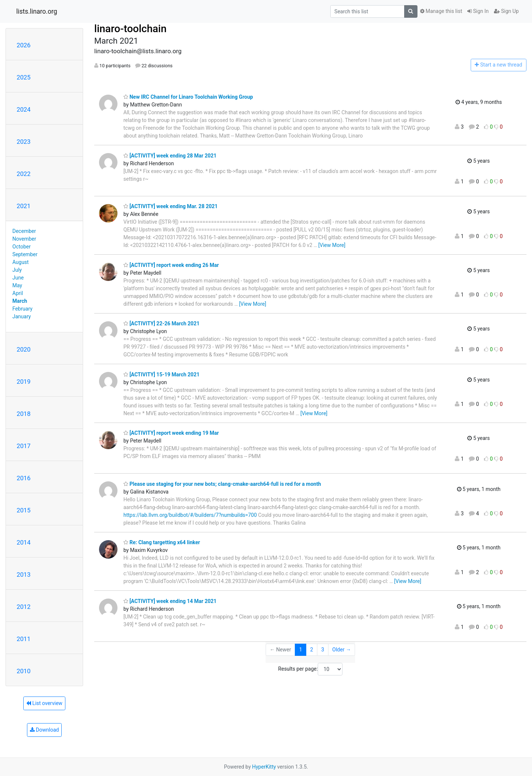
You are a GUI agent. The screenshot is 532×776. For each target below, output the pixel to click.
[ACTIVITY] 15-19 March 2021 (161, 375)
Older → (342, 650)
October (22, 247)
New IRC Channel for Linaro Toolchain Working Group (188, 97)
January (22, 316)
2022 (24, 174)
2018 (24, 414)
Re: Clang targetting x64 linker (162, 542)
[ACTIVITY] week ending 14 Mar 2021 (170, 601)
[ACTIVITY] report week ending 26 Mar (171, 265)
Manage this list (441, 11)
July (17, 270)
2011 (24, 639)
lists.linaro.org (37, 11)
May (17, 285)
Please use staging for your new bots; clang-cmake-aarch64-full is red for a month (222, 484)
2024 (24, 109)
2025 (24, 77)
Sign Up (506, 11)
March (20, 301)
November (24, 239)
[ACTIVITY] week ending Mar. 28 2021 (170, 206)
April (18, 293)
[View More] (332, 245)
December (24, 231)
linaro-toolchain (130, 29)
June (18, 278)
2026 (24, 45)
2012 (24, 607)
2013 (24, 575)
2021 (24, 206)
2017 (24, 446)
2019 (24, 382)
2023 (24, 142)
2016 (24, 478)
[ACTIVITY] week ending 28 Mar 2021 (170, 156)
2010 (24, 671)
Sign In (478, 11)
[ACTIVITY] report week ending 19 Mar (171, 433)
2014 (24, 542)
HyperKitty (264, 767)
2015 (24, 510)
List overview (44, 703)
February (23, 309)
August (21, 262)
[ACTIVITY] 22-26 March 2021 (161, 323)
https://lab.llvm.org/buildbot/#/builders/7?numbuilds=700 (190, 515)
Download (45, 730)
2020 (24, 349)
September (25, 254)
